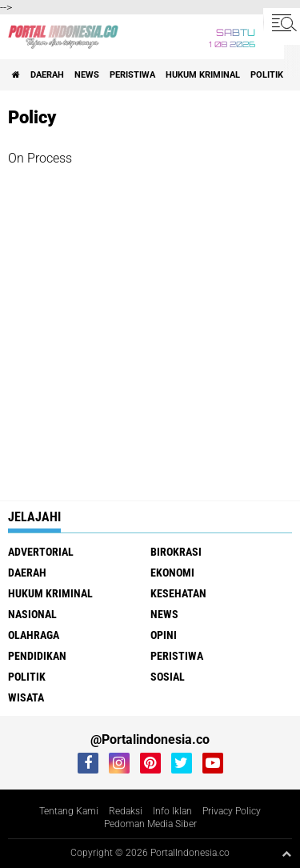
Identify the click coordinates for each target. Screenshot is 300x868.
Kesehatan (178, 593)
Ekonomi (172, 573)
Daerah (47, 75)
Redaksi (126, 811)
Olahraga (34, 635)
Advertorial (41, 552)
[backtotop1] (286, 854)
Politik (267, 75)
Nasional (32, 614)
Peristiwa (132, 75)
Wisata (26, 697)
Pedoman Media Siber (150, 824)
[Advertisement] (150, 318)
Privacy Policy (232, 811)
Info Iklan (172, 811)
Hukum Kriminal (203, 75)
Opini (164, 635)
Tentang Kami (69, 811)
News (87, 75)
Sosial (168, 677)
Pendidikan (37, 656)
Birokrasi (176, 552)
